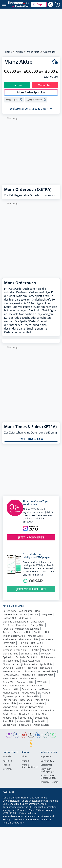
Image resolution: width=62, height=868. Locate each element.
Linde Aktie (26, 718)
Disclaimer (46, 765)
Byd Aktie (8, 657)
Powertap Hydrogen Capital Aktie (21, 629)
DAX (37, 611)
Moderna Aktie (28, 678)
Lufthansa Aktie (30, 654)
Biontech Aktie (11, 664)
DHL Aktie (23, 643)
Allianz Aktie (49, 650)
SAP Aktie (8, 668)
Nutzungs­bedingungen (48, 770)
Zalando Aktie (10, 710)
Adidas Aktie (10, 714)
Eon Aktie (39, 703)
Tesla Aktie (47, 639)
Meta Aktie (33, 696)
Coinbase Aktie (11, 689)
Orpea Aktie (37, 622)
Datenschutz (47, 761)
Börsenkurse (10, 611)
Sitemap (7, 769)
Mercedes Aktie (11, 671)
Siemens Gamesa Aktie (15, 622)
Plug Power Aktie (31, 661)
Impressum (47, 757)
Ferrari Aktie (49, 671)
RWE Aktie (42, 682)
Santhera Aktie (42, 632)
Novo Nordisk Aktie (13, 686)
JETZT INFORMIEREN (31, 537)
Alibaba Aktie (10, 718)
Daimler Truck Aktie (27, 668)
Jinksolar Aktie (29, 664)
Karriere (7, 761)
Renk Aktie (46, 668)
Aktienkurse (26, 611)
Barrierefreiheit (49, 782)
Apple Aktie (46, 664)
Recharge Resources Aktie (17, 632)
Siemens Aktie (10, 654)
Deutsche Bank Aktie (27, 657)
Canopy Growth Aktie (32, 707)
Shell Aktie (25, 725)
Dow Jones (47, 614)
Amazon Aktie (35, 636)
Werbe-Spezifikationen (30, 766)
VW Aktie (46, 654)
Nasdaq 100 (9, 618)
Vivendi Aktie (10, 678)
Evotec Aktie (42, 718)
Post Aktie (8, 625)
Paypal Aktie (28, 675)
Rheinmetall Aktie (28, 639)
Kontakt (7, 757)
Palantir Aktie (29, 689)
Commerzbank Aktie (31, 646)
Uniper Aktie (10, 725)
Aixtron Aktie (24, 721)
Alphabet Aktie (11, 693)
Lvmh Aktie (40, 721)
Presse (6, 765)
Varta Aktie (25, 703)
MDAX (24, 614)
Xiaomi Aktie (9, 703)
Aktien (19, 52)
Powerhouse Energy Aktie (30, 625)
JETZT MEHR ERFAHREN (31, 589)
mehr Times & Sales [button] (31, 439)
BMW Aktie (44, 693)
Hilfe (24, 757)
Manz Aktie (33, 52)
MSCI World (25, 618)
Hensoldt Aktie (11, 675)
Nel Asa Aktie (48, 657)
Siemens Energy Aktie (15, 650)
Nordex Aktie (26, 714)
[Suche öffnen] (51, 4)
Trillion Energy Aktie (14, 636)
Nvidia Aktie (9, 639)
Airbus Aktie (28, 693)
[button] (39, 4)
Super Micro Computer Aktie (18, 682)
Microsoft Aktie (11, 661)
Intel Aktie (42, 714)
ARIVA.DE (31, 819)
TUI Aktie (34, 650)
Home (9, 52)
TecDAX (34, 614)
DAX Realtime (10, 614)
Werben (26, 761)
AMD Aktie (45, 689)
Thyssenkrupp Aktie (14, 696)
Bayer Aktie (9, 643)
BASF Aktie (37, 643)
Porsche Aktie (10, 700)
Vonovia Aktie (10, 707)
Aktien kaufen (41, 725)
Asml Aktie (8, 721)
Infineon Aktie (34, 686)
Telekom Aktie (45, 675)
